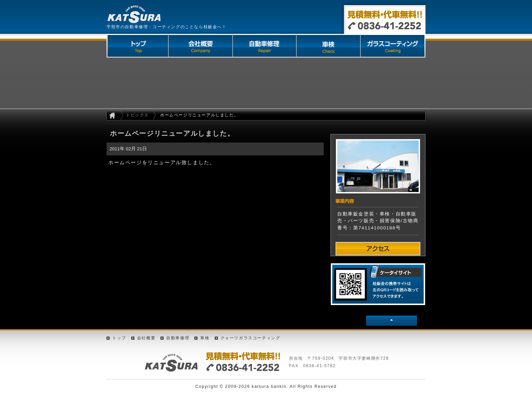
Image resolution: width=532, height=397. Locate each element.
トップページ (138, 46)
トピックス (137, 115)
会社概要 (201, 46)
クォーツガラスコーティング (394, 46)
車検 (330, 46)
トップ (119, 338)
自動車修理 (265, 46)
